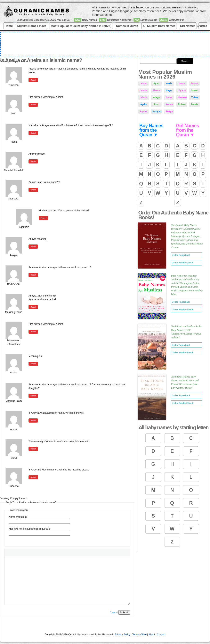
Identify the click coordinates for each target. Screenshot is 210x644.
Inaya (169, 97)
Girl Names (188, 26)
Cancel (114, 613)
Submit (124, 612)
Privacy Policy (123, 635)
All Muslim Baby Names (159, 26)
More (203, 26)
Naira (144, 90)
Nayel (169, 90)
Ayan (156, 83)
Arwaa (169, 104)
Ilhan (156, 104)
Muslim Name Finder (32, 26)
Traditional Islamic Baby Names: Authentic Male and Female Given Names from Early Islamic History (185, 382)
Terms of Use (139, 635)
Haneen (182, 97)
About (152, 635)
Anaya (169, 111)
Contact (161, 635)
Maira (195, 83)
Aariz (169, 83)
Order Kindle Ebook (183, 263)
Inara (182, 83)
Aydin (144, 104)
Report (33, 80)
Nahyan (157, 111)
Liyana (182, 90)
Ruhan (182, 104)
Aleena (156, 90)
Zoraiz (195, 104)
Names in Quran (127, 26)
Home (9, 26)
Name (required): (18, 517)
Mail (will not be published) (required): (29, 529)
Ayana (144, 111)
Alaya (156, 97)
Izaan (194, 90)
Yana (144, 83)
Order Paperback (181, 255)
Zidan (194, 97)
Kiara (144, 97)
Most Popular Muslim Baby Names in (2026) (81, 26)
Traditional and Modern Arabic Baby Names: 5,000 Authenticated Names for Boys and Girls (187, 332)
